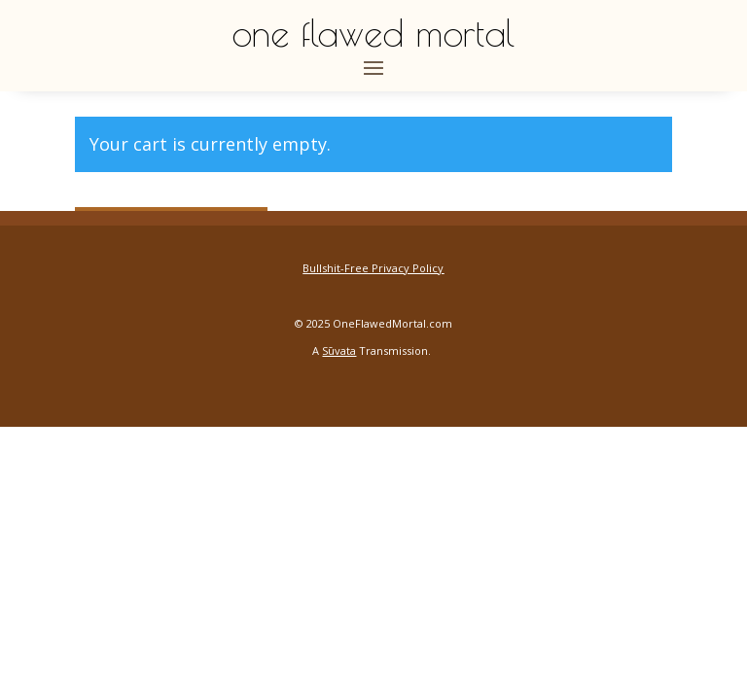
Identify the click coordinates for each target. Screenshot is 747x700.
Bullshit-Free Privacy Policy (373, 268)
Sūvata (339, 350)
